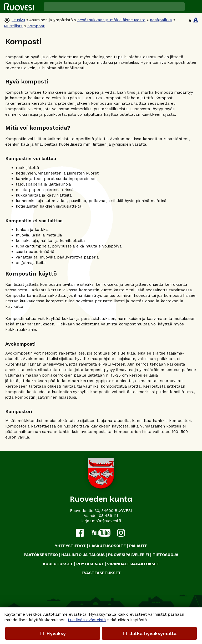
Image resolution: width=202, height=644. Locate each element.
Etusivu (18, 20)
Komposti (36, 26)
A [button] (190, 21)
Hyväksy (53, 633)
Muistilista (13, 26)
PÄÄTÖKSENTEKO (41, 555)
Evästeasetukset (101, 573)
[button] (193, 7)
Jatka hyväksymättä (149, 633)
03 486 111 (108, 516)
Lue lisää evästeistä (87, 620)
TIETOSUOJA (165, 555)
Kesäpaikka (161, 20)
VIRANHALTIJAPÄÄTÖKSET (133, 564)
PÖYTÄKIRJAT (90, 564)
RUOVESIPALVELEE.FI (129, 555)
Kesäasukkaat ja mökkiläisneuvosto (111, 20)
